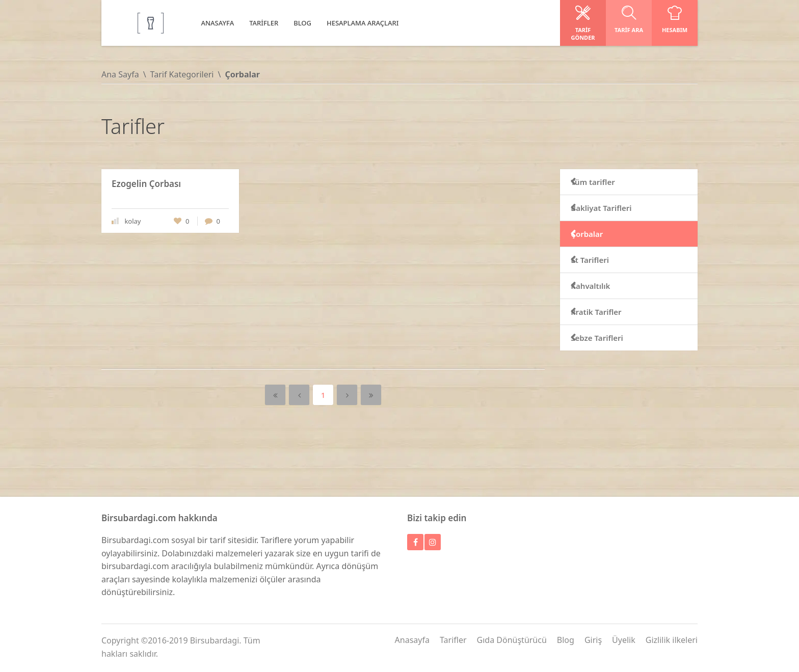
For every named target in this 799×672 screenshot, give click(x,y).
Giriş (593, 640)
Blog (566, 640)
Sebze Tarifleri (611, 338)
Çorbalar (602, 234)
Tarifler (453, 640)
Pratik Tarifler (611, 312)
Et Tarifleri (605, 260)
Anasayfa (412, 640)
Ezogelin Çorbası (146, 184)
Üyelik (624, 640)
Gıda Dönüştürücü (512, 640)
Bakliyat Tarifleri (616, 208)
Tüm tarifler (607, 182)
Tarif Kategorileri (182, 74)
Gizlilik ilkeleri (672, 640)
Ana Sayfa (120, 74)
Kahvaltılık (605, 286)
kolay (132, 221)
